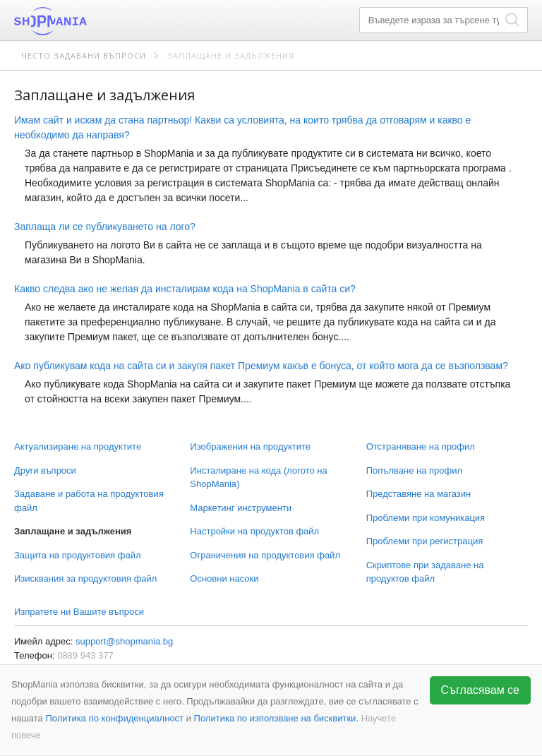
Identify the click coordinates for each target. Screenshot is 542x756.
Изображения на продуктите (250, 446)
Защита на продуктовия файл (77, 555)
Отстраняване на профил (421, 446)
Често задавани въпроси (84, 55)
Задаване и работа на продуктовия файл (89, 501)
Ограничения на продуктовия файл (265, 555)
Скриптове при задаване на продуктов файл (425, 572)
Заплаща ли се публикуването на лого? (105, 227)
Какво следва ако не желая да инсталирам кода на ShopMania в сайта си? (185, 289)
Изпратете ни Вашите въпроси (79, 612)
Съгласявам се (481, 690)
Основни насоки (224, 578)
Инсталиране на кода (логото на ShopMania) (258, 478)
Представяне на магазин (419, 494)
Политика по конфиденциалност (114, 718)
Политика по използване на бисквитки (275, 718)
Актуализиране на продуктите (78, 446)
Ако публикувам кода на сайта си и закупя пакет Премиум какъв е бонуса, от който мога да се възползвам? (261, 366)
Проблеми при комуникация (426, 518)
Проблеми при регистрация (425, 541)
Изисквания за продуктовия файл (85, 578)
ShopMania (85, 21)
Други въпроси (45, 470)
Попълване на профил (414, 470)
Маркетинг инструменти (241, 508)
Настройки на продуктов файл (254, 531)
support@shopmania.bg (124, 641)
